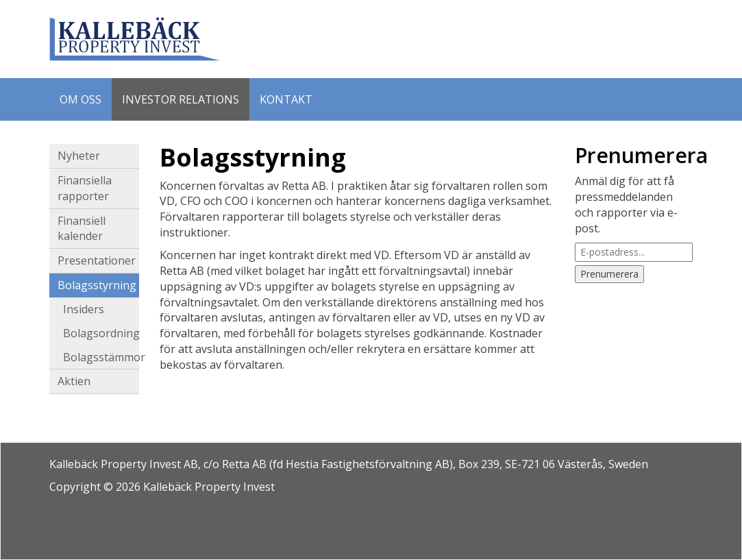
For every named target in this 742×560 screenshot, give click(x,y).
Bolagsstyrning (97, 285)
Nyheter (79, 156)
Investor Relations (181, 99)
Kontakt (286, 99)
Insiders (84, 309)
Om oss (81, 99)
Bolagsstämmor (101, 357)
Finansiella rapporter (85, 188)
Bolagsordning (101, 333)
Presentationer (97, 260)
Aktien (74, 381)
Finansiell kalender (82, 229)
